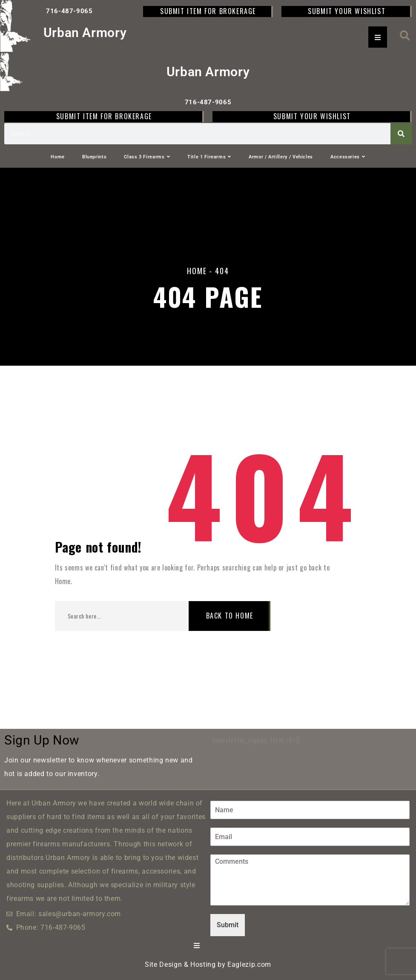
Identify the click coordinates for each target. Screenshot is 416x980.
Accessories (348, 157)
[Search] (401, 134)
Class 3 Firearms (147, 157)
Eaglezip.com (249, 964)
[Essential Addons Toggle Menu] (378, 37)
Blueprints (94, 157)
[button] (405, 36)
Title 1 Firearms (209, 157)
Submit (228, 925)
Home (58, 157)
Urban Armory (85, 33)
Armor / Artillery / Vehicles (281, 157)
